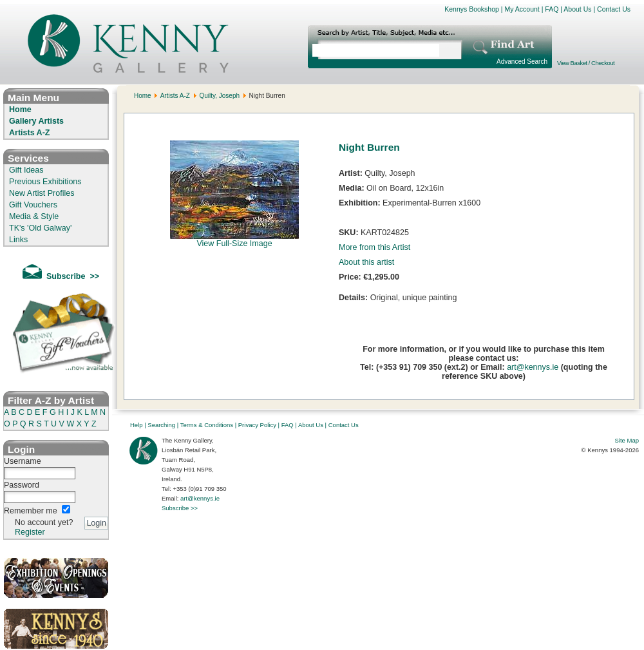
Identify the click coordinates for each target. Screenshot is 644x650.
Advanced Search (522, 62)
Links (18, 240)
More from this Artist (374, 247)
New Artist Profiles (42, 193)
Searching (161, 425)
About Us (577, 9)
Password (22, 485)
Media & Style (34, 216)
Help (137, 425)
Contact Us (614, 9)
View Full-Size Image (234, 240)
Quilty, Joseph (219, 96)
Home (20, 110)
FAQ (552, 9)
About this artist (366, 262)
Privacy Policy (257, 425)
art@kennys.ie (533, 367)
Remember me (31, 511)
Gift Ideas (26, 170)
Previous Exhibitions (45, 182)
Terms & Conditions (207, 425)
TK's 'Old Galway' (40, 228)
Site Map (627, 440)
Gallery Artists (36, 121)
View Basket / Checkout (586, 63)
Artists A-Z (29, 133)
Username (23, 461)
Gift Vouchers (33, 205)
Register (30, 532)
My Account (522, 9)
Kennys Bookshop (472, 9)
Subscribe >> (180, 508)
